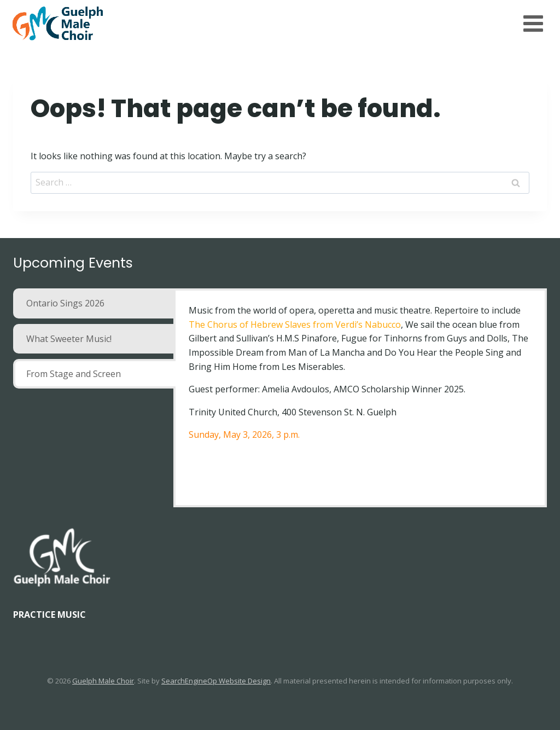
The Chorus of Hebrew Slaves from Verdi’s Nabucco (295, 325)
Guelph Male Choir (103, 681)
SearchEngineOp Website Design (216, 681)
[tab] (94, 303)
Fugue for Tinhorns (382, 338)
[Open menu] (533, 23)
